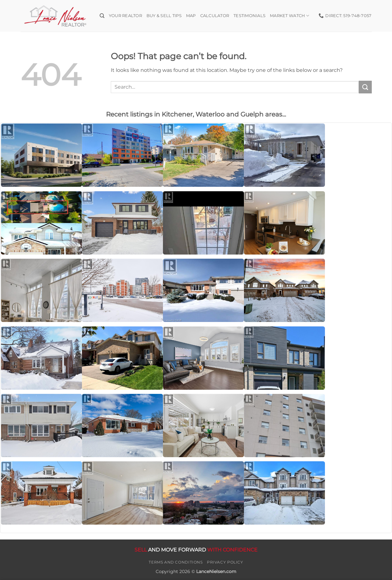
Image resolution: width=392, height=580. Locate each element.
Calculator (215, 16)
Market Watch (290, 16)
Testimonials (249, 16)
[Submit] (365, 87)
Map (191, 16)
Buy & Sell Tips (164, 16)
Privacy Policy (225, 562)
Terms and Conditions (176, 562)
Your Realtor (125, 16)
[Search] (102, 16)
